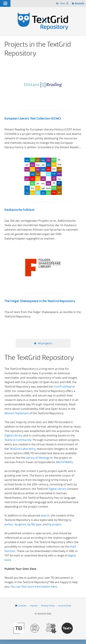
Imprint (34, 606)
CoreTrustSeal (63, 387)
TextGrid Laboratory (22, 449)
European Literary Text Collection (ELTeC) (33, 118)
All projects (45, 343)
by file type (34, 524)
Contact (22, 606)
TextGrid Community (18, 440)
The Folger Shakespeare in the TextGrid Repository (40, 301)
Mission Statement (17, 413)
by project (55, 524)
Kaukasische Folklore (19, 210)
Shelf (64, 3)
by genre (20, 524)
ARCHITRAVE (64, 462)
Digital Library (13, 435)
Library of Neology (38, 458)
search (45, 515)
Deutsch (80, 4)
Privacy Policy (48, 606)
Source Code (65, 606)
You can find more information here (34, 587)
